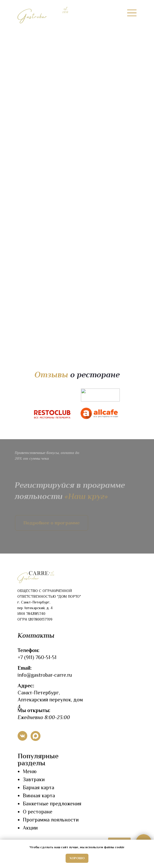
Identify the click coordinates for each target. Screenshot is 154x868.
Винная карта (39, 795)
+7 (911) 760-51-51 (37, 657)
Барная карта (38, 787)
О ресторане (38, 812)
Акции (30, 828)
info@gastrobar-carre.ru (45, 675)
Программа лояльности (51, 820)
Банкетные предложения (52, 804)
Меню (30, 771)
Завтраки (34, 779)
